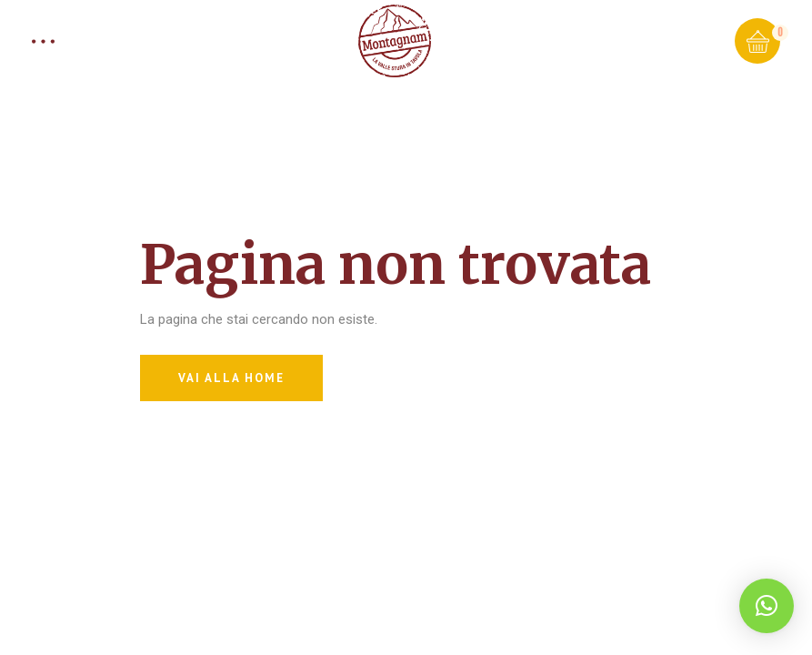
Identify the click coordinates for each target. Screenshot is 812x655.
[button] (767, 606)
